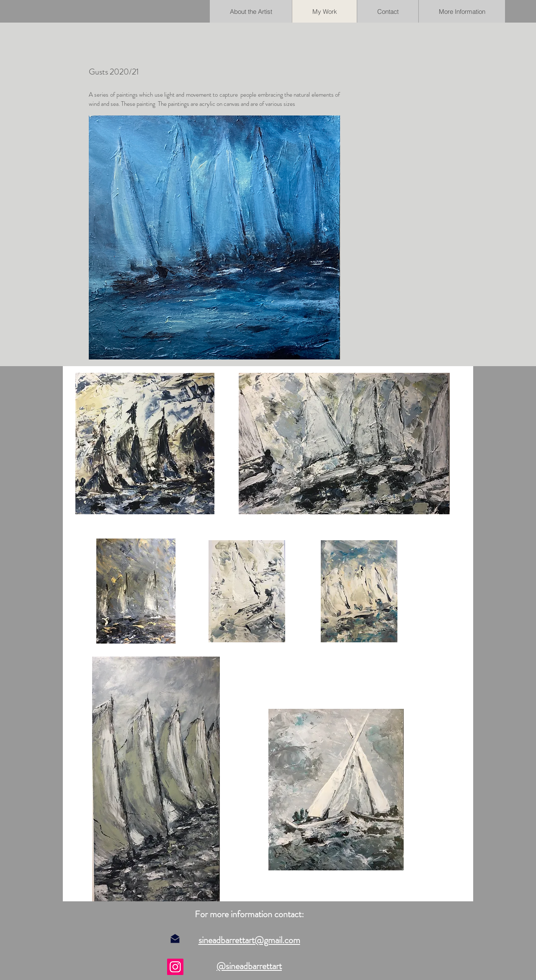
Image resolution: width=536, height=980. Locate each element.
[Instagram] (175, 967)
